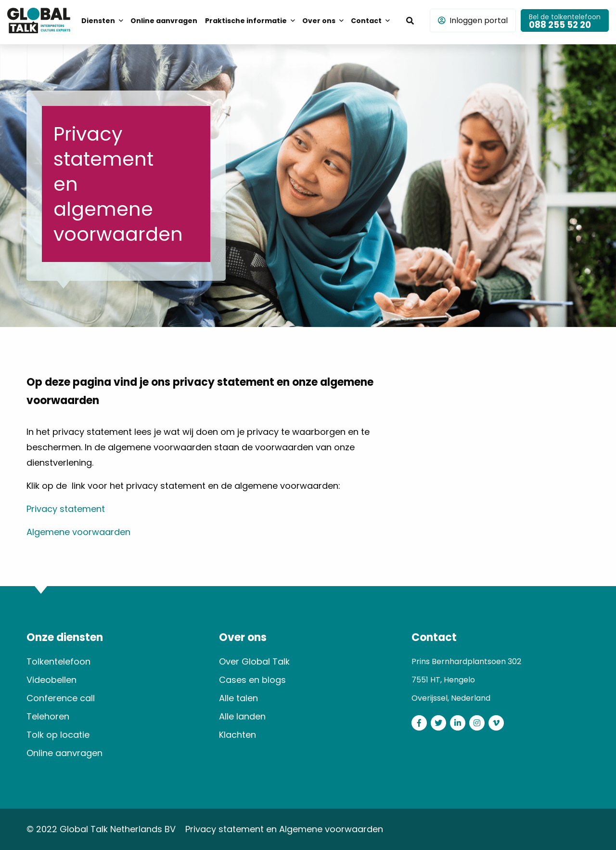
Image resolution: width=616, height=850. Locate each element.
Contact (366, 21)
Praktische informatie (246, 21)
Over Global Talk (254, 661)
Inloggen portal (473, 20)
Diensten (98, 21)
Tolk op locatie (58, 735)
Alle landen (242, 716)
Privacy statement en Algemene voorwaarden (284, 829)
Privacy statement (66, 509)
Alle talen (238, 698)
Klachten (237, 735)
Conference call (61, 698)
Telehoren (48, 716)
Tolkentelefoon (58, 661)
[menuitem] (102, 20)
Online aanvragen (164, 21)
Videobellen (51, 680)
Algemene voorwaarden (78, 532)
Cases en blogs (252, 680)
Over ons (319, 21)
